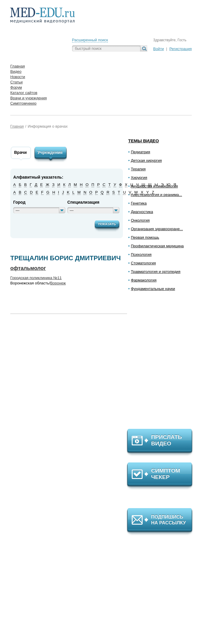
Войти (158, 49)
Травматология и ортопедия (156, 272)
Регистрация (181, 49)
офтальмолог (28, 268)
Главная (17, 126)
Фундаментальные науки (153, 289)
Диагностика (142, 212)
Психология (141, 255)
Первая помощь (145, 237)
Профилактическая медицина (157, 246)
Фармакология (144, 280)
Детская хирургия (146, 160)
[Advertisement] (162, 363)
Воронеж (58, 283)
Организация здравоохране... (157, 229)
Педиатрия (141, 152)
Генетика (139, 203)
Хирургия (139, 178)
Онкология (140, 220)
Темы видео (144, 141)
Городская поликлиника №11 (36, 278)
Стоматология (143, 263)
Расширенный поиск (90, 40)
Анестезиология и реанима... (156, 195)
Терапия (138, 169)
